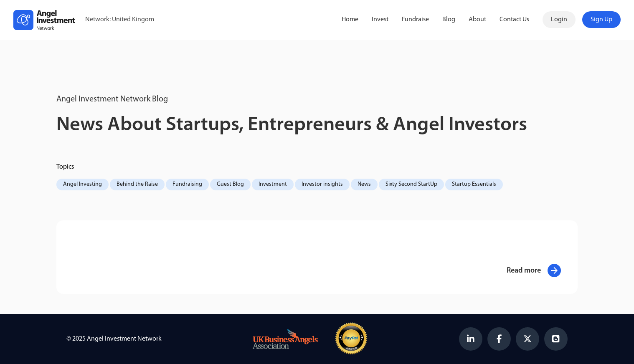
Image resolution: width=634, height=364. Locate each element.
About (477, 20)
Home (350, 20)
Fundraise (415, 20)
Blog (449, 20)
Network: (120, 20)
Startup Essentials (474, 184)
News (364, 184)
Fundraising (187, 184)
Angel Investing (82, 184)
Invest (380, 20)
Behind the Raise (137, 184)
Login (559, 20)
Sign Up (601, 20)
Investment (273, 184)
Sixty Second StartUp (411, 184)
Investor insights (322, 184)
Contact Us (514, 20)
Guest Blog (230, 184)
